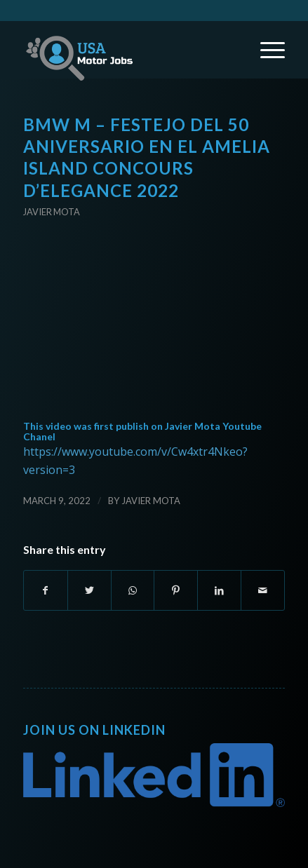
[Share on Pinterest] (176, 590)
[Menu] (266, 50)
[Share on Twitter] (89, 590)
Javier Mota (52, 212)
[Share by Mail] (263, 590)
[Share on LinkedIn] (219, 590)
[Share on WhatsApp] (133, 590)
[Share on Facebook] (46, 590)
